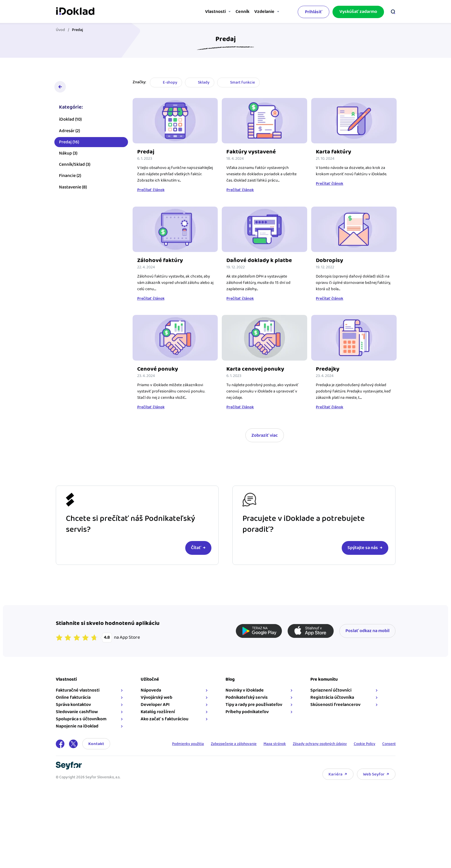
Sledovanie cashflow (77, 712)
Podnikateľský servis (247, 697)
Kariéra (336, 774)
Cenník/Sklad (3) (75, 167)
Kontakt (96, 744)
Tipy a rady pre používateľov (254, 705)
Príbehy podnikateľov (247, 712)
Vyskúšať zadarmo (358, 11)
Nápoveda (151, 690)
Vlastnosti (202, 12)
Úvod (60, 30)
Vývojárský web (156, 697)
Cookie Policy (362, 744)
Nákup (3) (68, 156)
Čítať (196, 548)
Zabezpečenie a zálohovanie (220, 744)
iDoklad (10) (70, 122)
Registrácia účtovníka (332, 697)
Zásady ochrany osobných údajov (313, 744)
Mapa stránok (264, 744)
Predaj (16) (69, 145)
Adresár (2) (69, 133)
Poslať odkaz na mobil (367, 631)
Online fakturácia (73, 697)
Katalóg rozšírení (158, 712)
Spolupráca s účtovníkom (81, 719)
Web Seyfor (374, 774)
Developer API (155, 705)
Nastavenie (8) (73, 190)
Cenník (234, 12)
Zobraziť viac (265, 435)
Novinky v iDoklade (245, 690)
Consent (388, 744)
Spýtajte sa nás (363, 548)
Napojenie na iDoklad (77, 726)
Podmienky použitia (170, 744)
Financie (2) (70, 178)
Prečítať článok (151, 190)
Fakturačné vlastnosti (78, 690)
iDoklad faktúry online (75, 11)
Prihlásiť (314, 11)
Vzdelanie (262, 12)
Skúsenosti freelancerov (335, 705)
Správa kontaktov (73, 705)
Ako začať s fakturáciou (165, 719)
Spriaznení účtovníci (331, 690)
